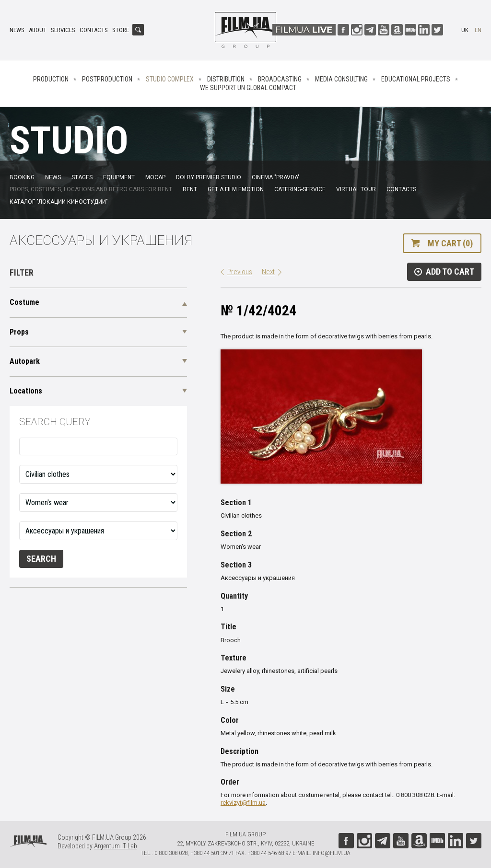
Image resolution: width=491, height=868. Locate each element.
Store (121, 30)
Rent (190, 189)
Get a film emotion (236, 189)
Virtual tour (356, 189)
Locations (26, 391)
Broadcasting (280, 79)
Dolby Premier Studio (209, 177)
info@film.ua (332, 853)
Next (268, 272)
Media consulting (341, 79)
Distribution (226, 79)
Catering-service (300, 189)
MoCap (155, 177)
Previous (240, 272)
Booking (22, 177)
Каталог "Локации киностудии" (59, 202)
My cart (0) (450, 243)
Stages (82, 177)
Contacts (94, 30)
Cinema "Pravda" (276, 177)
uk (465, 30)
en (478, 30)
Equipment (119, 177)
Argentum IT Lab (116, 846)
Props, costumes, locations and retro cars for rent (91, 189)
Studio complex (170, 79)
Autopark (25, 361)
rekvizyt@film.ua (243, 803)
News (17, 30)
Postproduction (107, 79)
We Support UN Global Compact (248, 88)
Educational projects (416, 79)
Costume (24, 302)
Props (19, 332)
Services (63, 30)
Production (51, 79)
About (38, 30)
